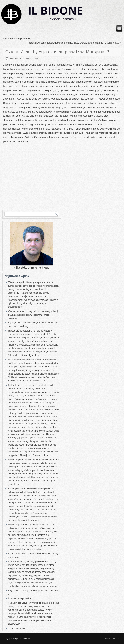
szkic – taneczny (17, 628)
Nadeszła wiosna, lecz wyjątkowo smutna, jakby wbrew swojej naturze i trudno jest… (73, 43)
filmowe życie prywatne (18, 38)
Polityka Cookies (112, 639)
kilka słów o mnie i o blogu (32, 268)
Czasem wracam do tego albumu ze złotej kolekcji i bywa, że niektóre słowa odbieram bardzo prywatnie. (34, 315)
